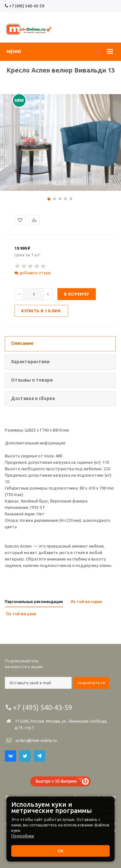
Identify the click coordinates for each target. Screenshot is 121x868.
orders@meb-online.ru (36, 741)
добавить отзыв (32, 273)
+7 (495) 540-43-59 (25, 6)
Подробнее (23, 836)
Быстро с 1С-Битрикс (56, 781)
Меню (14, 52)
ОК (60, 851)
